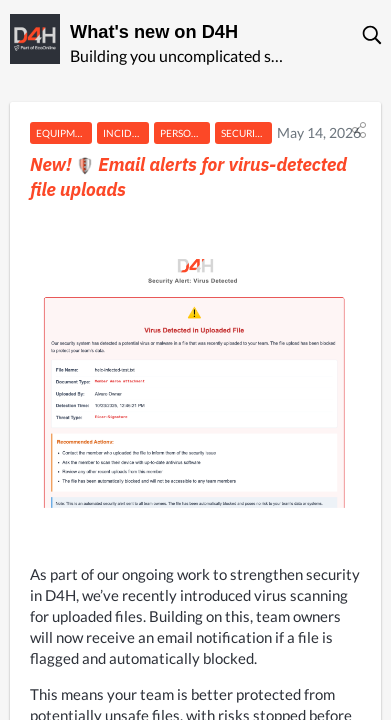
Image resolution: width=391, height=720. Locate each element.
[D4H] (35, 39)
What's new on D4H (154, 32)
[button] (373, 35)
